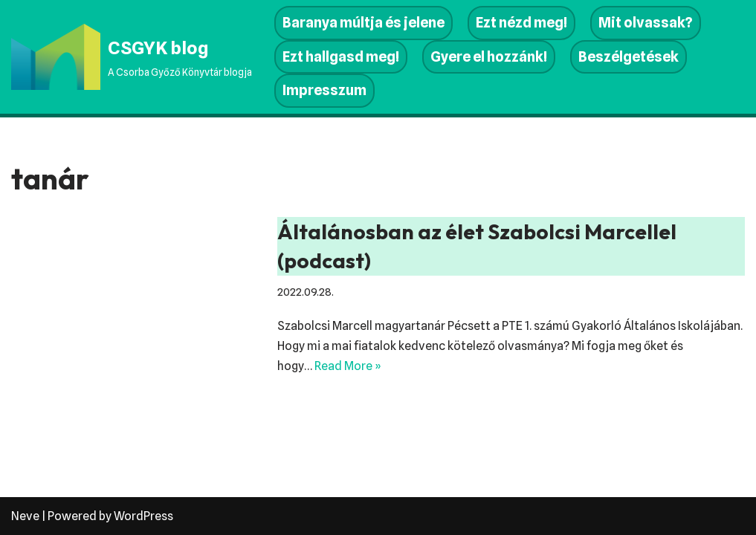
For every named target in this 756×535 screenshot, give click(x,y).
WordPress (143, 516)
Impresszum (324, 90)
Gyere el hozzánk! (489, 57)
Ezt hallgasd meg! (341, 57)
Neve (25, 516)
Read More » (348, 366)
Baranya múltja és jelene (364, 23)
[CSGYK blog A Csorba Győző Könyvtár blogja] (132, 56)
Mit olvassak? (646, 23)
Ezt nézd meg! (521, 23)
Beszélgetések (629, 57)
